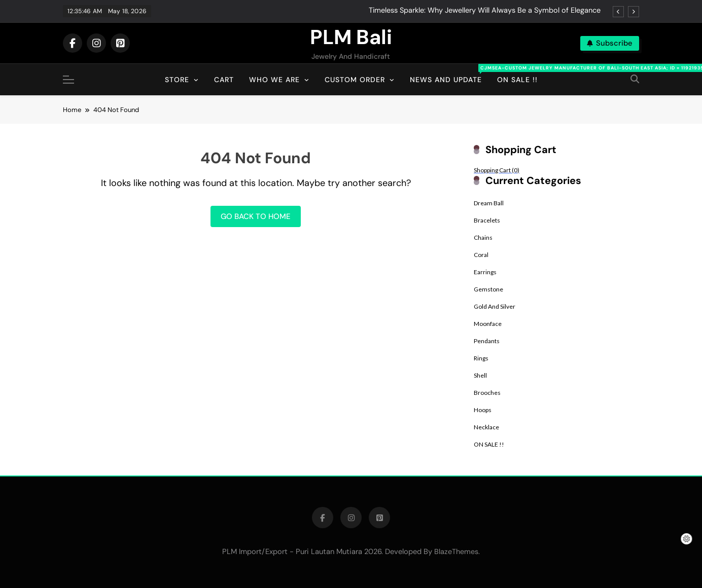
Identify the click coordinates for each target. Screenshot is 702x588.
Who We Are (274, 80)
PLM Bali (351, 37)
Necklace (486, 427)
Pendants (487, 341)
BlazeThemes (456, 552)
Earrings (485, 272)
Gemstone (488, 289)
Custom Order (355, 80)
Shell (480, 375)
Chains (483, 237)
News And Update (450, 74)
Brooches (487, 393)
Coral (481, 255)
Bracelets (487, 220)
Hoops (483, 410)
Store (177, 80)
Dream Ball (489, 203)
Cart (224, 80)
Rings (481, 358)
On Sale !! (517, 80)
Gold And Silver (495, 306)
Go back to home (256, 216)
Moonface (488, 324)
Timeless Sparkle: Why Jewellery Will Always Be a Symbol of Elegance (485, 11)
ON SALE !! (489, 444)
